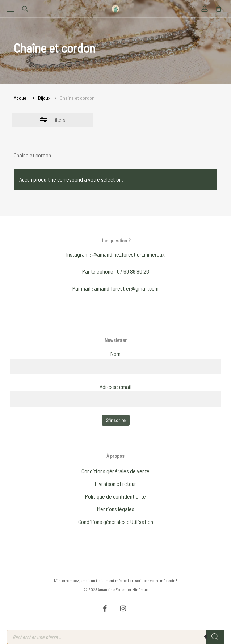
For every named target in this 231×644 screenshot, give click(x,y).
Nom (115, 354)
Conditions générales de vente (115, 471)
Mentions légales (116, 509)
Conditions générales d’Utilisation (116, 522)
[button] (10, 9)
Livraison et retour (115, 484)
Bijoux (44, 98)
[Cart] (217, 9)
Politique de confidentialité (115, 496)
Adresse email (115, 387)
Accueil (21, 98)
